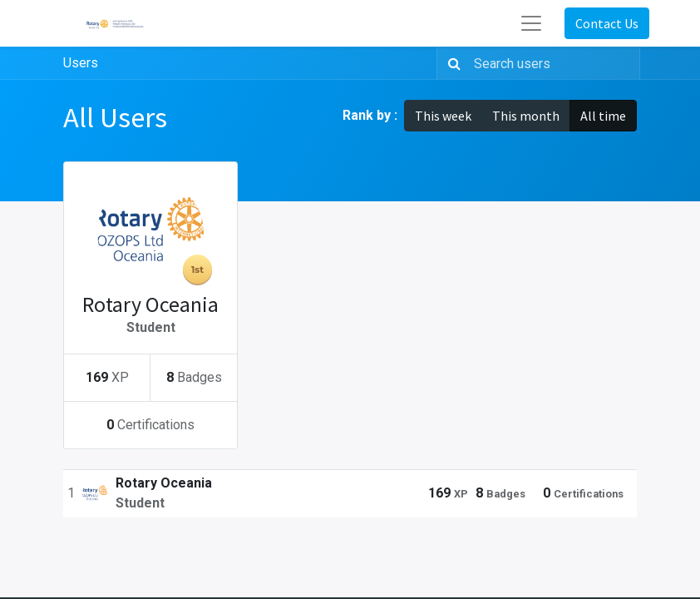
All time (603, 116)
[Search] (451, 63)
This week (443, 116)
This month (526, 116)
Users (81, 63)
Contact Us (607, 23)
